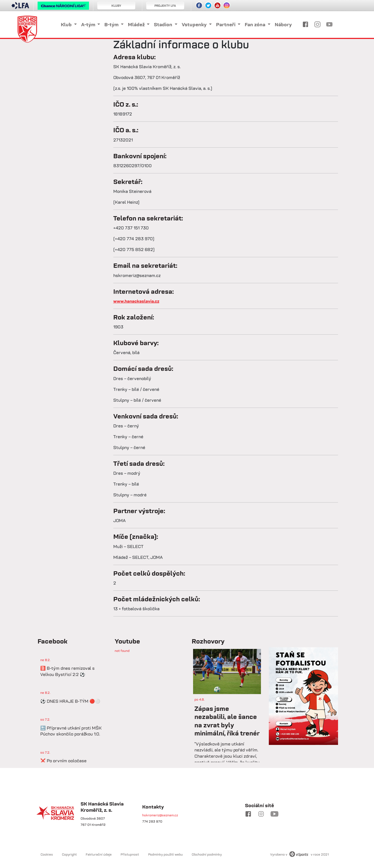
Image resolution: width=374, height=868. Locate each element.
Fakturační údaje (99, 854)
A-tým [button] (89, 24)
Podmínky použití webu (166, 854)
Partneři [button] (226, 24)
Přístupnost (130, 854)
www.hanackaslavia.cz (136, 301)
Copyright (69, 854)
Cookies (47, 854)
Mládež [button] (137, 24)
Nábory (283, 24)
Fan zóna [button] (256, 24)
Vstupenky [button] (195, 24)
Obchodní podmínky (207, 854)
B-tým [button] (112, 24)
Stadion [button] (164, 24)
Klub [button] (67, 24)
